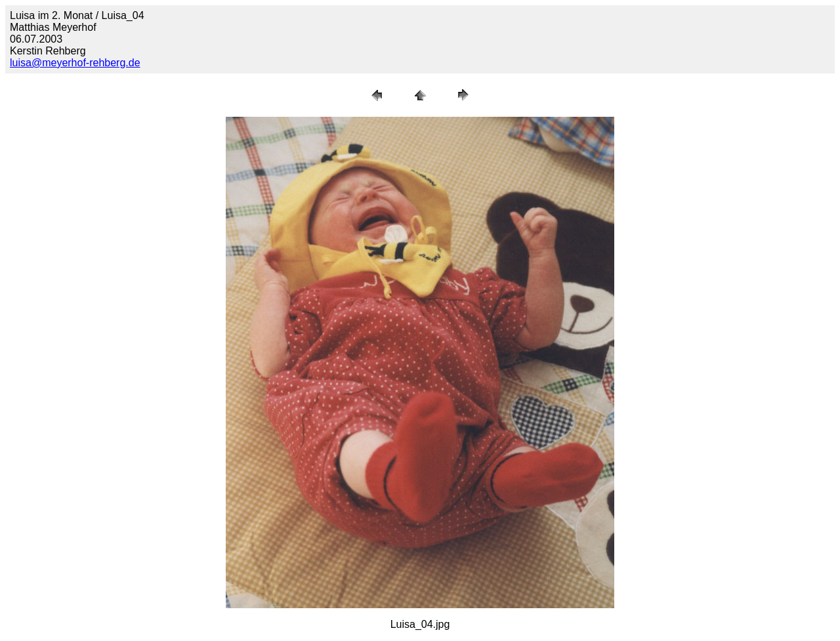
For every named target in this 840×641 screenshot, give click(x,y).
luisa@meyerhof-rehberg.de (75, 63)
